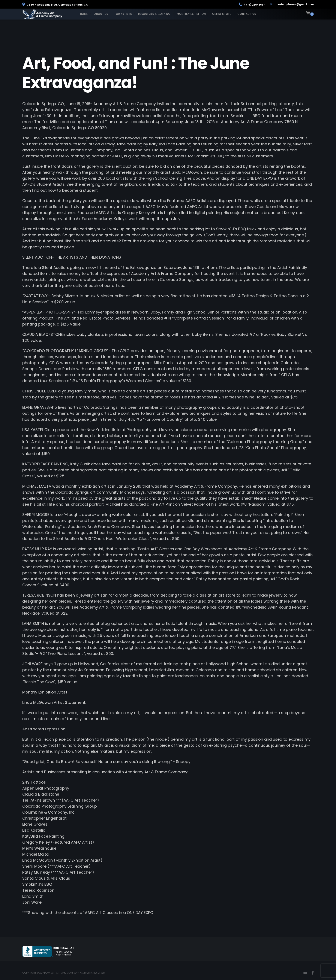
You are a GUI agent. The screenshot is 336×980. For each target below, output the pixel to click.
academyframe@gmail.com (292, 4)
